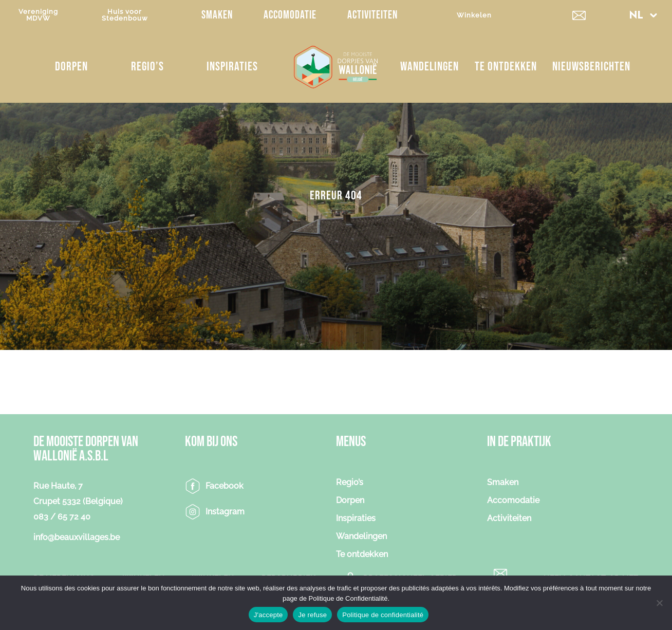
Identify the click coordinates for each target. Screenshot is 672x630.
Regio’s (147, 67)
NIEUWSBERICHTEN (591, 67)
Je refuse (312, 615)
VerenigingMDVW (38, 15)
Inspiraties (232, 67)
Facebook (225, 486)
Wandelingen (430, 67)
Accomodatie (290, 15)
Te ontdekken (506, 67)
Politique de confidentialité (383, 615)
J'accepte (268, 615)
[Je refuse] (659, 603)
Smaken (217, 15)
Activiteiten (372, 15)
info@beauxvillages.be (77, 537)
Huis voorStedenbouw (125, 15)
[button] (643, 15)
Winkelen (474, 15)
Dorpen (71, 67)
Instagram (225, 512)
